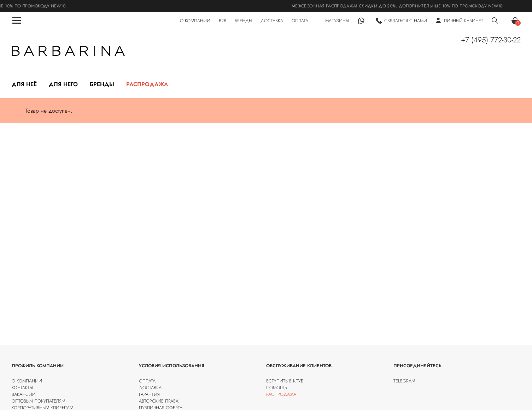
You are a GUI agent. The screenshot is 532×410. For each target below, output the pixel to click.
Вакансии (24, 394)
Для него (63, 84)
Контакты (22, 388)
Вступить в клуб (285, 381)
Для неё (24, 84)
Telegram (404, 381)
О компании (27, 381)
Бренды (102, 84)
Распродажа (147, 84)
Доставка (150, 388)
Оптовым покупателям (38, 401)
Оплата (147, 381)
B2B (223, 21)
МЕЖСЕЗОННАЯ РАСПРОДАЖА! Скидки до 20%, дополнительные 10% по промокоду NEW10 (402, 6)
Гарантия (149, 394)
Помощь (277, 388)
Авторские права (159, 401)
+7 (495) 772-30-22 (491, 40)
